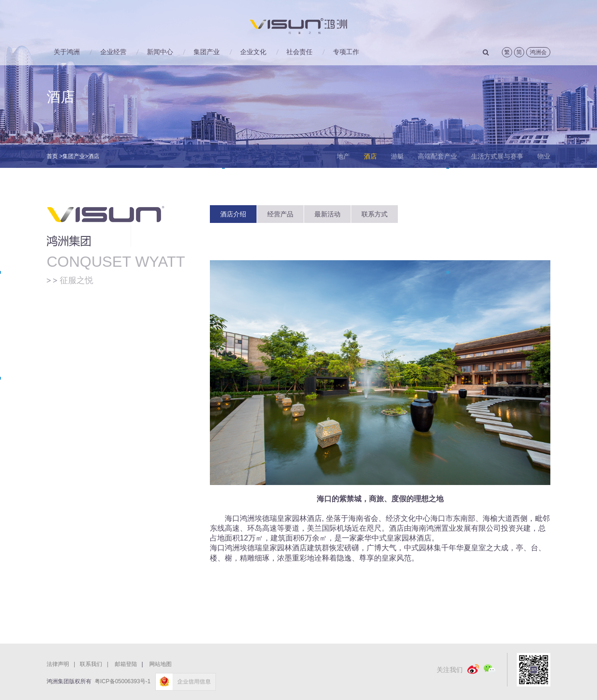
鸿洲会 (538, 52)
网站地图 (160, 664)
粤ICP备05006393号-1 (123, 681)
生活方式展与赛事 (497, 156)
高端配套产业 (437, 156)
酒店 (370, 156)
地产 (343, 156)
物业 (544, 156)
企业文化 (253, 52)
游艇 (397, 156)
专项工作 (346, 52)
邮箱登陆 (126, 664)
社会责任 (299, 52)
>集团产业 (72, 156)
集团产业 (207, 52)
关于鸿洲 (67, 52)
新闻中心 (160, 52)
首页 (52, 156)
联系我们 (96, 664)
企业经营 (113, 52)
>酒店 (92, 156)
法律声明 (63, 664)
